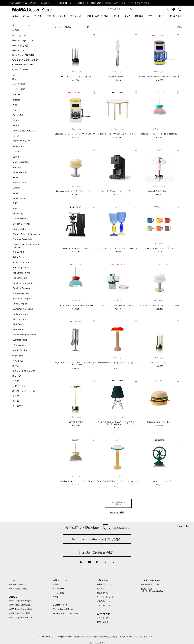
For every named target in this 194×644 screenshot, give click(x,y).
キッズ (16, 401)
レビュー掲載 (19, 89)
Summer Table (20, 340)
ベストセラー (19, 36)
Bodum (16, 120)
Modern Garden (21, 293)
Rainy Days (18, 257)
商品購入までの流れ (105, 584)
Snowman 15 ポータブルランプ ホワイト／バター (159, 306)
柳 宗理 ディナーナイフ (118, 77)
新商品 (16, 30)
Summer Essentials (22, 239)
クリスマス (18, 406)
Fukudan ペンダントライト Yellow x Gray (76, 481)
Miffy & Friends (20, 219)
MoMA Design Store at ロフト (21, 618)
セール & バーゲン (21, 70)
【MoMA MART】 (98, 3)
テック (16, 381)
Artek (15, 105)
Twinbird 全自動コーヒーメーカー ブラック (117, 191)
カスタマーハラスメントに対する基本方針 (136, 637)
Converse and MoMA (23, 65)
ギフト (16, 75)
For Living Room (21, 268)
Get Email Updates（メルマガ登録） (97, 539)
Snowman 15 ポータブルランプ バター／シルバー (76, 191)
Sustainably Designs (23, 309)
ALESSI (16, 95)
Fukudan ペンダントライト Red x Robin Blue (76, 306)
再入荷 (55, 597)
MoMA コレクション (23, 41)
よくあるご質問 (103, 618)
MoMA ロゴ (18, 51)
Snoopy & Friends (22, 224)
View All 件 (117, 513)
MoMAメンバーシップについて (66, 613)
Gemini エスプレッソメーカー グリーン (117, 306)
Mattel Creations (21, 162)
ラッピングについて (105, 597)
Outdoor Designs (21, 288)
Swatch (16, 188)
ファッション (19, 386)
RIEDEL (16, 178)
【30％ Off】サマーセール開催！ (71, 3)
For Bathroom (20, 278)
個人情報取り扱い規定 (109, 637)
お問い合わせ (102, 622)
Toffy (15, 203)
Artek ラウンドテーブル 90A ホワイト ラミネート (118, 134)
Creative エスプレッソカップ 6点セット (159, 248)
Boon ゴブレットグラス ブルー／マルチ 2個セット (117, 248)
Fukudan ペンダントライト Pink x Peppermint (159, 134)
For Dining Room (21, 273)
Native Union (19, 198)
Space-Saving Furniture (25, 335)
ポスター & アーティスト (25, 391)
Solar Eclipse (19, 183)
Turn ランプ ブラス (76, 422)
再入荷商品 (18, 361)
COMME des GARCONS (24, 131)
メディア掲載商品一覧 (18, 589)
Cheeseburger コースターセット (159, 422)
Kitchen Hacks (20, 319)
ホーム (16, 366)
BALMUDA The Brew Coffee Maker (76, 248)
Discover (17, 79)
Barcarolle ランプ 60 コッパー (159, 191)
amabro (17, 100)
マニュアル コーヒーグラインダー (159, 481)
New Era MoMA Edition (24, 55)
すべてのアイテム (21, 25)
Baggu (16, 110)
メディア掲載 (19, 84)
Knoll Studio (19, 147)
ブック (16, 396)
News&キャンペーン (17, 584)
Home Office (19, 330)
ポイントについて (104, 606)
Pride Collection (21, 263)
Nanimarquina (20, 172)
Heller (16, 136)
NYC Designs (19, 345)
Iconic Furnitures (21, 350)
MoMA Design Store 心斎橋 (20, 609)
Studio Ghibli (19, 229)
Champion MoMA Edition (25, 60)
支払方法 (101, 589)
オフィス (17, 376)
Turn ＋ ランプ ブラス (159, 363)
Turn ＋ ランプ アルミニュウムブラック (76, 77)
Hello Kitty (18, 214)
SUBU (16, 193)
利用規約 (94, 637)
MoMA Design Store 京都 (19, 605)
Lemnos (17, 152)
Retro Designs (20, 304)
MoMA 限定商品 (20, 46)
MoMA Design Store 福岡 (19, 613)
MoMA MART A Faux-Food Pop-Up (26, 246)
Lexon (16, 157)
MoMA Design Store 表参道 (20, 601)
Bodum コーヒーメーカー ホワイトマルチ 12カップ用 (76, 134)
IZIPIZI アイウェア (22, 141)
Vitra (15, 208)
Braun (16, 126)
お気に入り (94, 35)
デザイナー (18, 356)
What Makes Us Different (63, 609)
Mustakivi (17, 167)
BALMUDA (18, 115)
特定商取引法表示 (81, 637)
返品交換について (104, 601)
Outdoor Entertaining (23, 283)
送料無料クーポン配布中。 (40, 3)
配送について (102, 593)
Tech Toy (17, 324)
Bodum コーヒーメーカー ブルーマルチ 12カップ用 (159, 77)
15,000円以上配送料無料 (97, 527)
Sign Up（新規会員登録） (97, 552)
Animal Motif (19, 252)
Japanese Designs (22, 299)
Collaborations (20, 314)
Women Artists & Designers (26, 234)
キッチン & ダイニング (24, 371)
